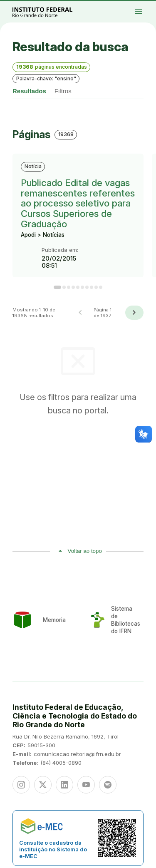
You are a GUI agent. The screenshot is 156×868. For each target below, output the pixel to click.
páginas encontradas (52, 67)
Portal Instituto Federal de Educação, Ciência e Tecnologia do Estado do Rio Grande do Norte (52, 12)
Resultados (29, 91)
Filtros (63, 91)
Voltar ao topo (85, 551)
